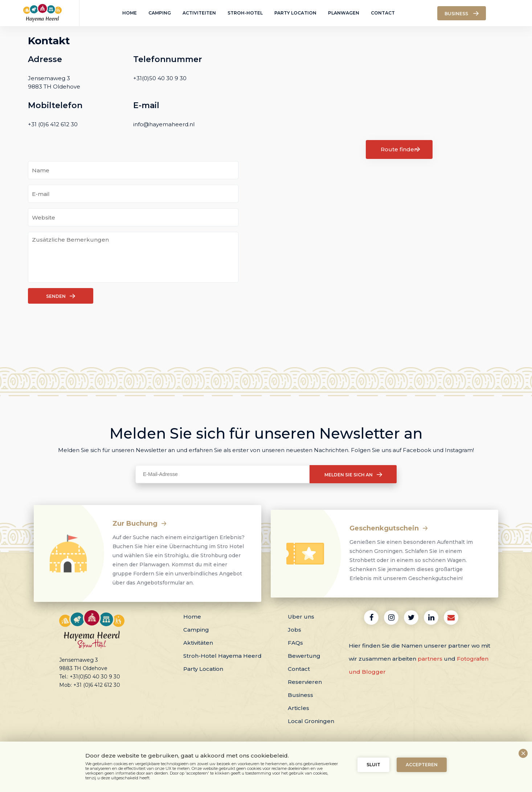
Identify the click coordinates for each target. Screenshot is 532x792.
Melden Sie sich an (353, 475)
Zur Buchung (140, 524)
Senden (61, 296)
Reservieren (305, 682)
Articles (298, 708)
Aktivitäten (198, 643)
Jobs (294, 630)
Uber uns (301, 617)
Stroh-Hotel (245, 13)
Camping (160, 13)
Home (130, 13)
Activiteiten (199, 13)
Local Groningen (311, 721)
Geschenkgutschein (389, 528)
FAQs (295, 643)
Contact (383, 13)
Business (300, 695)
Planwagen (344, 13)
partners (430, 659)
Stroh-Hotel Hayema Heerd (222, 656)
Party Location (295, 13)
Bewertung (304, 656)
